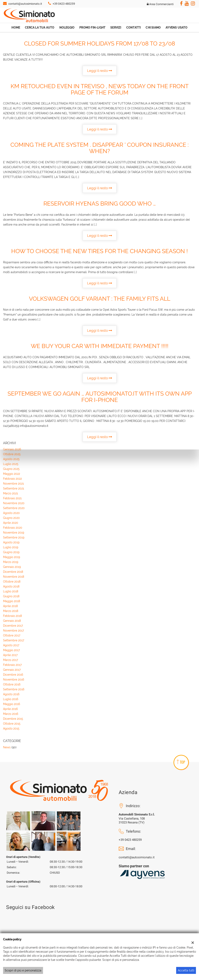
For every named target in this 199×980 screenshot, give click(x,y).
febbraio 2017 (12, 665)
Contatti (134, 28)
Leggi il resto (100, 71)
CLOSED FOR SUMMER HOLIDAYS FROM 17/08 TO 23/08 (100, 44)
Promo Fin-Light (92, 28)
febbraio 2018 (12, 616)
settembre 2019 (14, 537)
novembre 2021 (13, 484)
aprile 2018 (10, 606)
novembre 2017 (13, 631)
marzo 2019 (11, 562)
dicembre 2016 (13, 675)
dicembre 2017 (13, 626)
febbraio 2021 (12, 498)
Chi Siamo (153, 28)
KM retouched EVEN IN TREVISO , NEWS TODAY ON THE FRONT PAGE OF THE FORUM (100, 89)
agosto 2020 (11, 513)
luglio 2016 (11, 699)
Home (16, 28)
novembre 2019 (14, 533)
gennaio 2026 (12, 449)
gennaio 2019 (12, 567)
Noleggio (67, 28)
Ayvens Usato (176, 28)
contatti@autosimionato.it (25, 4)
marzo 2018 (11, 611)
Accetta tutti (186, 970)
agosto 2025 (11, 459)
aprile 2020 (11, 523)
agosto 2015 (11, 729)
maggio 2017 (11, 650)
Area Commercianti (160, 4)
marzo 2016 (11, 714)
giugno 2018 (11, 596)
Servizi (116, 28)
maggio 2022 (12, 474)
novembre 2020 (14, 503)
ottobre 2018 (12, 582)
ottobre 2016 (12, 684)
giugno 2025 (11, 469)
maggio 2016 (12, 704)
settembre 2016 (14, 689)
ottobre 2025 (12, 454)
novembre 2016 (14, 680)
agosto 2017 (11, 645)
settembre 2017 (14, 640)
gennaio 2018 (12, 621)
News (7, 747)
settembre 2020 (14, 508)
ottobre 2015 (12, 724)
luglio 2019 (11, 547)
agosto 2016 (11, 694)
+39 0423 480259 (64, 4)
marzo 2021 (11, 493)
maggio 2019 (12, 557)
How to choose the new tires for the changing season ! (99, 251)
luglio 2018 (11, 591)
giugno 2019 (11, 552)
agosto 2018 (11, 586)
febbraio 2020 (13, 528)
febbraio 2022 (12, 479)
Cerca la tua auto (40, 28)
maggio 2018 (12, 601)
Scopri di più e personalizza (23, 970)
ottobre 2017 (12, 635)
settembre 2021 (14, 488)
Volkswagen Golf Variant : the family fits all (100, 299)
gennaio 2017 (12, 670)
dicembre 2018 (13, 572)
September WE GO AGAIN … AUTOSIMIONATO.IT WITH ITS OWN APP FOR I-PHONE (100, 397)
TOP (181, 762)
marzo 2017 (11, 660)
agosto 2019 (11, 542)
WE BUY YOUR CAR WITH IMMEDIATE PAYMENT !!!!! (100, 346)
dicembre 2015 (13, 719)
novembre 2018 (14, 577)
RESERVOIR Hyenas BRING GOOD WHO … (100, 204)
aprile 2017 (10, 655)
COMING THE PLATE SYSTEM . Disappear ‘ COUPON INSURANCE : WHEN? (99, 148)
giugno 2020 (11, 518)
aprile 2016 (10, 709)
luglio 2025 (11, 464)
